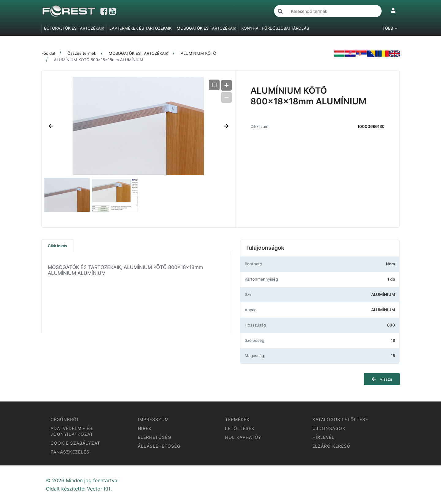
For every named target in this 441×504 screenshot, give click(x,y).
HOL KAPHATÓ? (243, 437)
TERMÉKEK (237, 419)
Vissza (382, 379)
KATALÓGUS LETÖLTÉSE (340, 419)
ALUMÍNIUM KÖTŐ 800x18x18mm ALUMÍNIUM (99, 60)
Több (390, 28)
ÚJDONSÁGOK (329, 428)
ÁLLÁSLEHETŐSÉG (159, 446)
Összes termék (82, 53)
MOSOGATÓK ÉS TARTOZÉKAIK (206, 28)
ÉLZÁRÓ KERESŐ (332, 446)
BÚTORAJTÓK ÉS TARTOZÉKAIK (74, 28)
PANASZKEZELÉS (70, 452)
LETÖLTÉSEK (240, 428)
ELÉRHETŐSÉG (155, 437)
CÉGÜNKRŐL (65, 419)
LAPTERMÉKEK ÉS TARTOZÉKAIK (140, 28)
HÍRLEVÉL (323, 437)
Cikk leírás (57, 246)
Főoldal (48, 53)
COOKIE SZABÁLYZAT (75, 443)
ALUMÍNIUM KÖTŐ (198, 53)
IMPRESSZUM (153, 419)
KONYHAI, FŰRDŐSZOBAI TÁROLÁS (275, 28)
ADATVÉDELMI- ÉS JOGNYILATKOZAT (72, 431)
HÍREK (145, 428)
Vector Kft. (99, 489)
